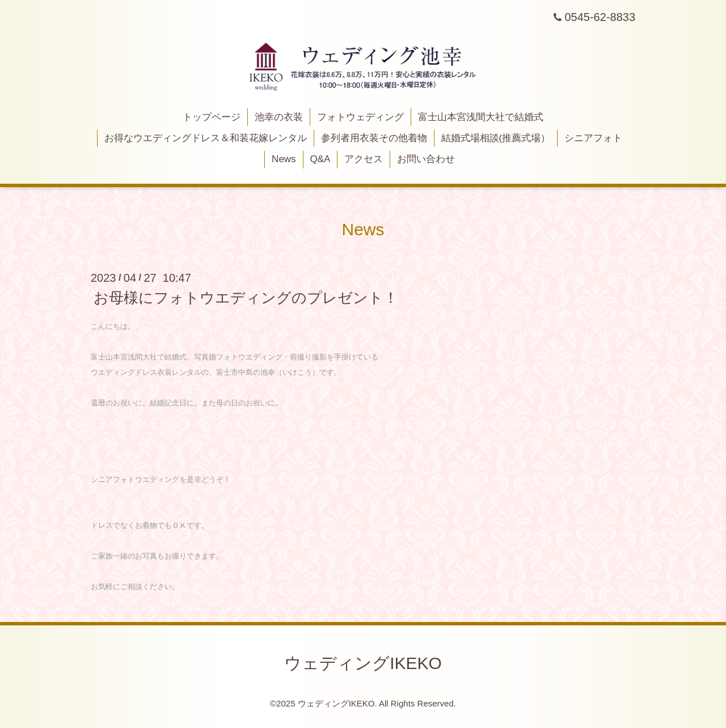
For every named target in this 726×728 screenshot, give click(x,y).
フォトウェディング (360, 117)
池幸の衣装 (279, 117)
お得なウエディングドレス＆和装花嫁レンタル (206, 138)
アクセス (364, 159)
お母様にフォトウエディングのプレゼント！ (246, 298)
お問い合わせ (426, 159)
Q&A (320, 159)
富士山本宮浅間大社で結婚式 (481, 117)
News (284, 159)
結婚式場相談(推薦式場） (496, 138)
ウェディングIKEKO (363, 663)
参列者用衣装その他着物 (374, 138)
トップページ (212, 117)
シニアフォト (593, 138)
